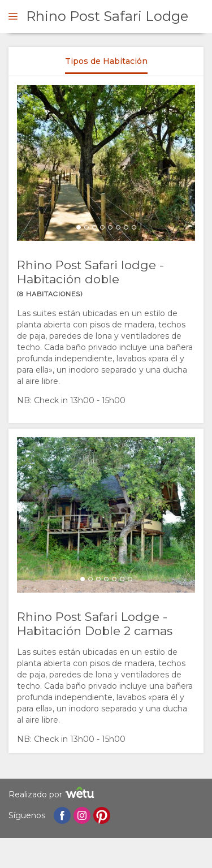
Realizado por (53, 794)
